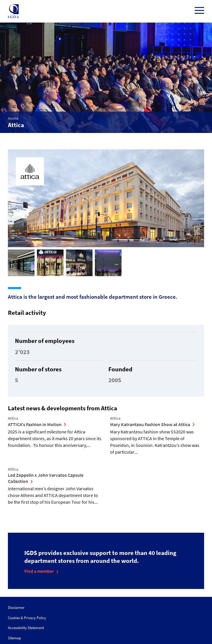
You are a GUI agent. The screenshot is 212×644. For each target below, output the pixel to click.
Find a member (39, 571)
